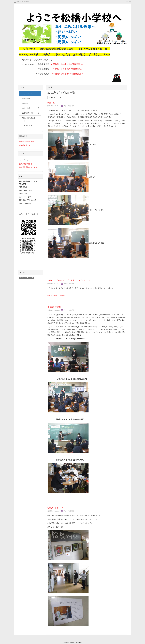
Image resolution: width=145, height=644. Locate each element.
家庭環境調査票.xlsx (26, 142)
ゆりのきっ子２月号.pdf (56, 296)
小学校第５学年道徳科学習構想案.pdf (67, 74)
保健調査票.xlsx (25, 145)
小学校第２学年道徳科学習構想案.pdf (67, 64)
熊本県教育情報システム (28, 167)
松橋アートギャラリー (56, 508)
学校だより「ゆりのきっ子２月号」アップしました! (69, 280)
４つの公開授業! (54, 307)
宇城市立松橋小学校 (23, 2)
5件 (61, 98)
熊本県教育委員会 (26, 164)
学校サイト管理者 (68, 106)
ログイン (129, 2)
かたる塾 (51, 103)
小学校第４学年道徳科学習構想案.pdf (67, 69)
